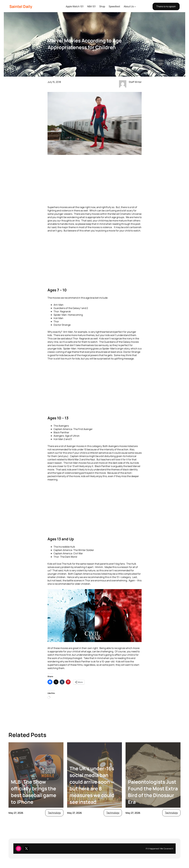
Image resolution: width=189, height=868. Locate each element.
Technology (54, 813)
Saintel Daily (21, 6)
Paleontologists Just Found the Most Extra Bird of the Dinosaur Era (153, 792)
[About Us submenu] (135, 7)
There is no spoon (166, 6)
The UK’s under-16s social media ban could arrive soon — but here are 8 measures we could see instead (92, 785)
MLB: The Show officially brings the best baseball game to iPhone (34, 792)
